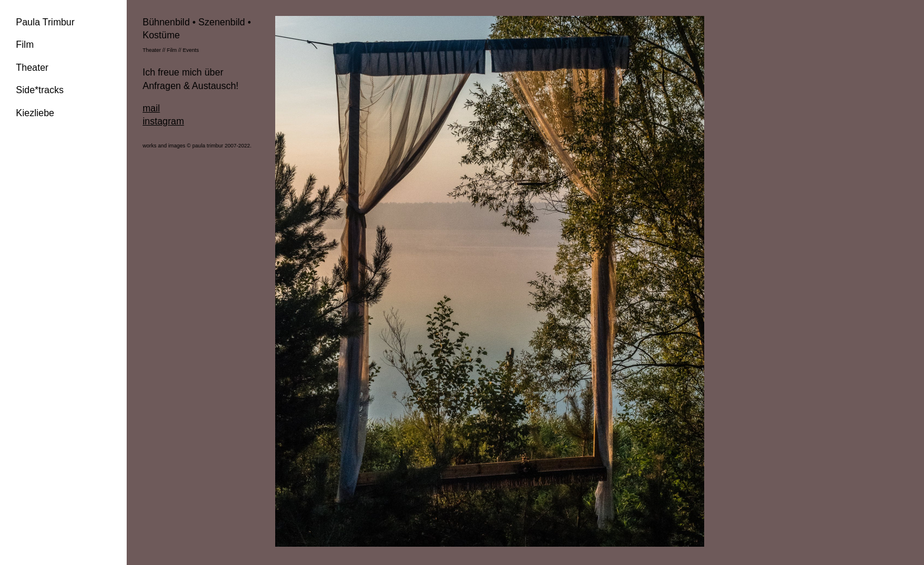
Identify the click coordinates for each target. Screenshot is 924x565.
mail (151, 108)
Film (25, 45)
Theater (32, 68)
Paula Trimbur (45, 22)
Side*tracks (40, 90)
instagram (163, 121)
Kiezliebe (35, 113)
